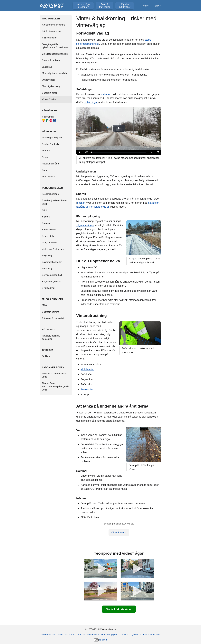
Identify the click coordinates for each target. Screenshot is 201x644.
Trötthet (46, 151)
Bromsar (46, 223)
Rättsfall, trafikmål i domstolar (52, 337)
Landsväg (47, 67)
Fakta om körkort (66, 635)
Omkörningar (49, 80)
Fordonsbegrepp (50, 194)
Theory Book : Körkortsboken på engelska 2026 (56, 386)
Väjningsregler (49, 38)
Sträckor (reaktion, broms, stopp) (55, 202)
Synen (45, 157)
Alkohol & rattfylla (51, 144)
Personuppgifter (109, 635)
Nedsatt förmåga (50, 164)
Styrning (46, 217)
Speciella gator (49, 93)
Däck (45, 210)
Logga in (157, 5)
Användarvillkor (91, 635)
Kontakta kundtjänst (150, 635)
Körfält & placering (51, 31)
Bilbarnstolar (48, 236)
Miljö (44, 305)
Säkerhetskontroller (52, 262)
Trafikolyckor (48, 177)
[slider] (119, 152)
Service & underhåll (52, 275)
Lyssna (134, 635)
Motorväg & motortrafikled (55, 73)
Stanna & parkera (51, 60)
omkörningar (91, 102)
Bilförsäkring (48, 288)
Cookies (124, 635)
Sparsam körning (51, 312)
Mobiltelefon (87, 369)
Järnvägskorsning (51, 86)
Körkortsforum (48, 635)
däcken (81, 203)
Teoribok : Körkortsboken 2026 (55, 375)
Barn (44, 170)
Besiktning (47, 268)
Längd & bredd (49, 243)
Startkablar (87, 390)
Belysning (47, 255)
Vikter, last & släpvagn (53, 249)
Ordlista (46, 356)
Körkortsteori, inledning (54, 25)
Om (79, 635)
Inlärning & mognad (52, 138)
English (146, 5)
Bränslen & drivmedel (53, 318)
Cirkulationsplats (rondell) (55, 54)
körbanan (106, 94)
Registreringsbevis (51, 281)
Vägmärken (49, 119)
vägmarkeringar (85, 225)
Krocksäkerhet (49, 230)
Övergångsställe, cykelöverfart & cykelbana (55, 46)
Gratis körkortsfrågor (119, 609)
